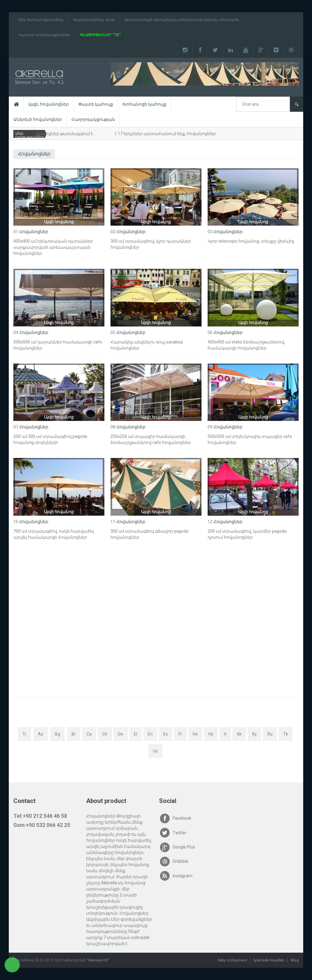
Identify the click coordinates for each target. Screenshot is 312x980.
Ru (270, 734)
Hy (211, 734)
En (150, 734)
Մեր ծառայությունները (41, 20)
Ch (105, 734)
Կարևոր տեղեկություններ (44, 35)
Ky (254, 734)
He (195, 734)
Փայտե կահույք (96, 104)
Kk (239, 734)
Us (155, 751)
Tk (286, 734)
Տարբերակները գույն (94, 20)
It (225, 734)
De (121, 734)
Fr (180, 734)
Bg (58, 734)
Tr (24, 734)
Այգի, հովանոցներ (49, 104)
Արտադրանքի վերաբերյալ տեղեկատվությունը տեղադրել (182, 20)
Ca (89, 734)
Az (41, 734)
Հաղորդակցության (93, 119)
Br (74, 734)
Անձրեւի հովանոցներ (38, 119)
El (136, 734)
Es (166, 734)
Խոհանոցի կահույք (144, 104)
